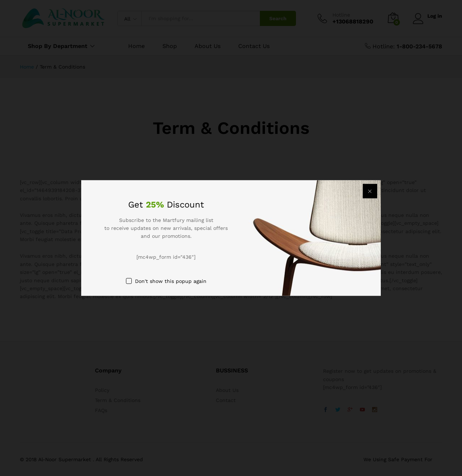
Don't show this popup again (171, 281)
